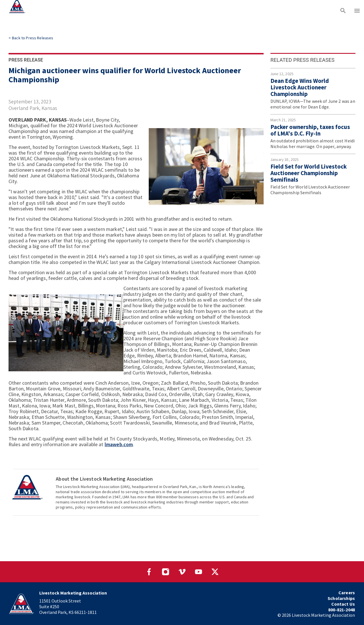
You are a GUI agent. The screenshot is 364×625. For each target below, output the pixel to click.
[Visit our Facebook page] (149, 572)
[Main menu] (357, 10)
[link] (31, 38)
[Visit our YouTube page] (198, 572)
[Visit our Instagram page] (166, 572)
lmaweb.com (119, 444)
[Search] (343, 10)
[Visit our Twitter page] (215, 572)
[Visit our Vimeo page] (182, 572)
